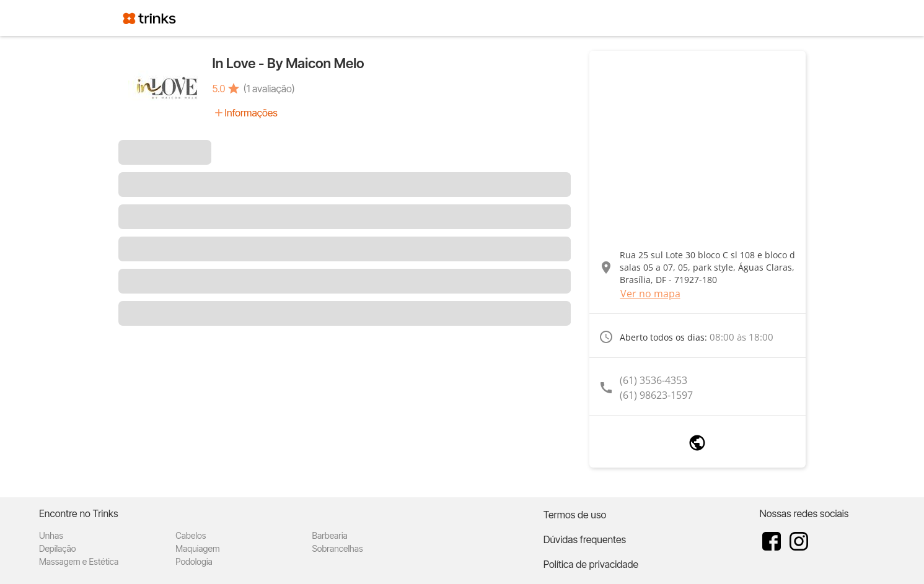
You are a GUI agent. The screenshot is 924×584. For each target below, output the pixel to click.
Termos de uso (575, 515)
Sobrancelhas (338, 548)
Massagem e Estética (79, 561)
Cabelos (191, 535)
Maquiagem (197, 548)
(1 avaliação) (269, 89)
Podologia (194, 561)
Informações (251, 113)
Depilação (57, 548)
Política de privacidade (591, 564)
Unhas (51, 535)
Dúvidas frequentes (585, 539)
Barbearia (330, 535)
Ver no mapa (650, 294)
